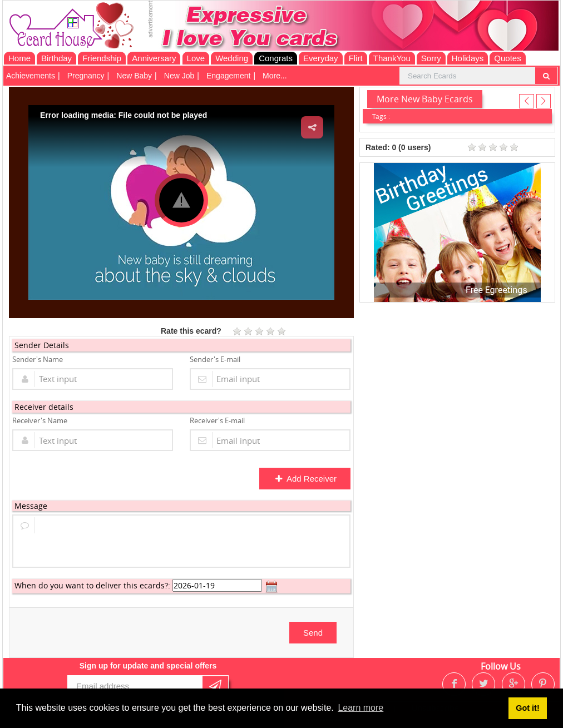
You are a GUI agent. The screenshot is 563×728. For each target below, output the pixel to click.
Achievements (31, 76)
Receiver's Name (40, 420)
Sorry (431, 58)
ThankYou (392, 58)
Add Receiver (306, 479)
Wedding (232, 58)
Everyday (321, 58)
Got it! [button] (527, 708)
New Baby (134, 76)
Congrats (276, 58)
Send (313, 633)
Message (31, 506)
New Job (179, 76)
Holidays (468, 58)
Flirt (356, 58)
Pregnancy (86, 76)
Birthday (56, 58)
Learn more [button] (360, 708)
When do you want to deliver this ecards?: (92, 585)
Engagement (228, 76)
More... (275, 76)
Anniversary (154, 58)
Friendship (102, 58)
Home (19, 58)
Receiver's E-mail (217, 420)
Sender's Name (38, 359)
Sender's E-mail (215, 359)
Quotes (507, 58)
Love (196, 58)
